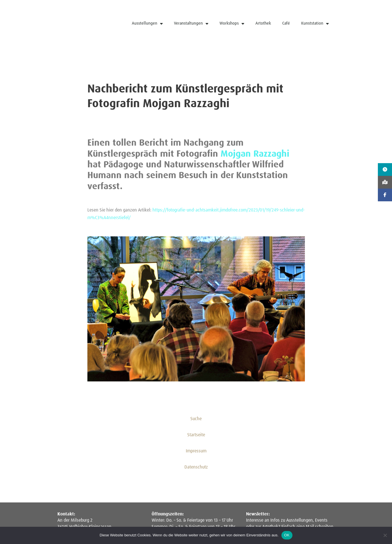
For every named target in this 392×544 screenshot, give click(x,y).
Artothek (263, 23)
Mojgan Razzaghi (255, 154)
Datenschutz (196, 468)
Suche (196, 419)
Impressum (196, 452)
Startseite (196, 435)
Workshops (232, 24)
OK (287, 535)
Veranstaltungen (191, 24)
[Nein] (385, 535)
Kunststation (315, 24)
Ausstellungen (147, 24)
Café (286, 23)
